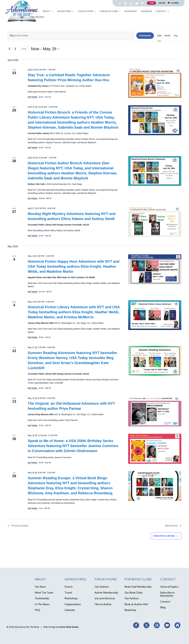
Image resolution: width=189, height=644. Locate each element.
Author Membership (106, 592)
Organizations (73, 604)
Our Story (40, 587)
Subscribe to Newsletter (167, 594)
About (47, 11)
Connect (165, 601)
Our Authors (102, 587)
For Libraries (37, 17)
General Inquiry (169, 587)
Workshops (71, 598)
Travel (68, 592)
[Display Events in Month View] (168, 36)
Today (24, 49)
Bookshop (131, 11)
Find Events (145, 36)
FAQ (37, 610)
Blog (163, 607)
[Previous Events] (9, 49)
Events (69, 587)
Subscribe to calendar (164, 536)
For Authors (85, 11)
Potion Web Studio (69, 627)
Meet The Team (44, 592)
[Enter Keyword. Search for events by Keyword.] (71, 36)
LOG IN (162, 3)
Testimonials (42, 598)
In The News (42, 604)
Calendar (146, 11)
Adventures (64, 11)
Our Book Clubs (133, 592)
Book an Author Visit (136, 604)
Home (33, 11)
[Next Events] (15, 49)
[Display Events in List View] (159, 36)
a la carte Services (105, 598)
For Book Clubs (109, 11)
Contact (161, 11)
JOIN (151, 3)
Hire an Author (103, 604)
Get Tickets (33, 97)
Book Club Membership (138, 587)
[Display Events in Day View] (176, 36)
